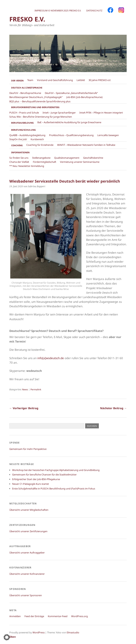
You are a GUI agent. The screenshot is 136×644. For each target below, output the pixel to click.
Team (30, 80)
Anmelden (15, 616)
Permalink (36, 389)
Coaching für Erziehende (40, 145)
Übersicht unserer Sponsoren (26, 595)
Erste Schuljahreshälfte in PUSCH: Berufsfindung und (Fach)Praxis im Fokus (54, 489)
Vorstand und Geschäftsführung (55, 80)
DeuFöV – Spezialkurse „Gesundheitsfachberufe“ (71, 93)
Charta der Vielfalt (19, 162)
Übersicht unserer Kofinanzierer (27, 574)
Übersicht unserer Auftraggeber (27, 553)
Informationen (20, 152)
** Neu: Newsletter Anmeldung (27, 166)
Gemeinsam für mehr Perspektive (28, 449)
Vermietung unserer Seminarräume (80, 162)
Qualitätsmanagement (67, 158)
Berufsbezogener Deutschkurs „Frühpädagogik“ (36, 97)
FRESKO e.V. (27, 19)
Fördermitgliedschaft (45, 162)
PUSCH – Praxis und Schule (24, 113)
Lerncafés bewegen (108, 135)
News (25, 389)
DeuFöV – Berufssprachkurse (25, 93)
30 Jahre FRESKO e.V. (100, 80)
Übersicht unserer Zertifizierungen (28, 531)
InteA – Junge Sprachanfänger (59, 113)
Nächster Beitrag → (113, 408)
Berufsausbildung (22, 123)
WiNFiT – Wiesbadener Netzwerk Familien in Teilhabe (86, 145)
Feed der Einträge (34, 616)
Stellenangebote (41, 158)
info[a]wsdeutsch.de (51, 358)
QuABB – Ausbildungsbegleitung (27, 135)
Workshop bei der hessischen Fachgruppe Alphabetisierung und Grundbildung (56, 470)
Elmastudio (73, 632)
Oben (13, 637)
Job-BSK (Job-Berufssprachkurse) (84, 97)
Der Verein (17, 81)
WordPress (39, 632)
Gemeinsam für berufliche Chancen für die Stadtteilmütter (44, 475)
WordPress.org (79, 616)
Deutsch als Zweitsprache (27, 88)
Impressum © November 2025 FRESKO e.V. (58, 11)
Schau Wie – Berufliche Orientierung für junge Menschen (41, 117)
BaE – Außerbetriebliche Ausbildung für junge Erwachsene (69, 122)
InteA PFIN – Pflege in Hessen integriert (101, 113)
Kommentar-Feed (58, 616)
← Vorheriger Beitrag (24, 408)
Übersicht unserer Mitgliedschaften (29, 510)
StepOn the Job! (18, 139)
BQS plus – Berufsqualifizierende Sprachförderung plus (40, 101)
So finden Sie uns (19, 158)
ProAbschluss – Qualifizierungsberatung (71, 135)
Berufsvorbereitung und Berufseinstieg (35, 107)
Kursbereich (37, 139)
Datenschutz (94, 11)
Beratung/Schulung (23, 130)
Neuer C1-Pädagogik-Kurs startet (31, 484)
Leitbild (81, 80)
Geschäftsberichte (93, 158)
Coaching (17, 145)
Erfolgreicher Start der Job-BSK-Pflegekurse (36, 479)
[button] (7, 637)
